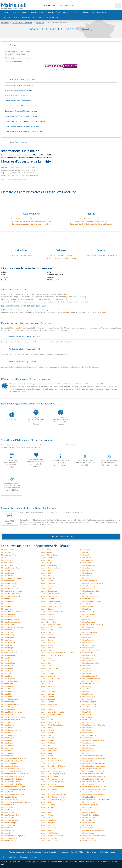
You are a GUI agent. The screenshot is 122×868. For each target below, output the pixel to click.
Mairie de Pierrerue (48, 730)
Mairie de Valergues (48, 823)
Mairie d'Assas (6, 560)
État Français (106, 862)
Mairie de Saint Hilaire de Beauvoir (92, 776)
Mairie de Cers (6, 606)
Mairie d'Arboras (7, 557)
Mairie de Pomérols (8, 735)
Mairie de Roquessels (48, 753)
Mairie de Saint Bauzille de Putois (53, 761)
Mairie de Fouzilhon (8, 632)
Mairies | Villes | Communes (22, 23)
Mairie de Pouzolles (87, 738)
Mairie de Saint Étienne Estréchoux (14, 769)
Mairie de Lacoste (86, 653)
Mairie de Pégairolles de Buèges (52, 725)
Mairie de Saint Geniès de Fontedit (53, 771)
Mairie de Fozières (47, 632)
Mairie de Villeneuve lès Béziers (52, 836)
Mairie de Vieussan (87, 833)
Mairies (6, 12)
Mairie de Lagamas (8, 655)
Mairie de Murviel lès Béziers (11, 712)
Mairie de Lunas (7, 684)
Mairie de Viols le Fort (88, 841)
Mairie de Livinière (47, 650)
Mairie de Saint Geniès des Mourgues (15, 774)
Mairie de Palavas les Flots (50, 722)
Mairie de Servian (86, 807)
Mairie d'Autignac (47, 563)
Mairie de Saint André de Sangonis (14, 758)
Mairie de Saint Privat (9, 797)
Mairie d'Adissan (47, 550)
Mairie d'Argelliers (47, 557)
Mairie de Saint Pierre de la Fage (13, 794)
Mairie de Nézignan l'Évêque (51, 715)
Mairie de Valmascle (8, 825)
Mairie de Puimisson (9, 745)
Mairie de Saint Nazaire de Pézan (13, 792)
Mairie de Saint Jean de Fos (11, 782)
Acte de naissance (20, 12)
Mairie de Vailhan (86, 820)
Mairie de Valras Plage (49, 825)
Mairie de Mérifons (87, 691)
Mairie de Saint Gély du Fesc (11, 771)
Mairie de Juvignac (8, 648)
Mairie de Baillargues (88, 565)
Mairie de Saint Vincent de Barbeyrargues (95, 800)
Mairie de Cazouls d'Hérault (51, 601)
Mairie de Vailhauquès (9, 823)
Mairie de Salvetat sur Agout (90, 650)
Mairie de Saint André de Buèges (92, 756)
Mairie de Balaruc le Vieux (10, 568)
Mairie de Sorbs (86, 810)
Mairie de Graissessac (9, 642)
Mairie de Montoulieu (88, 704)
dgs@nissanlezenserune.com (21, 58)
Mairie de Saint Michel (49, 789)
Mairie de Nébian (86, 712)
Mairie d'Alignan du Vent (50, 555)
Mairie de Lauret (7, 660)
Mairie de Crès (46, 666)
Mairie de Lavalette (87, 660)
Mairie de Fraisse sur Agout (90, 632)
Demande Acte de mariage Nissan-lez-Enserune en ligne (31, 221)
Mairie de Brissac (47, 581)
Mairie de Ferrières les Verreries (13, 627)
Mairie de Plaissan (47, 733)
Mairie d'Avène (85, 563)
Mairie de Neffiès (7, 715)
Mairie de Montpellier (9, 707)
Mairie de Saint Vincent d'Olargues (53, 800)
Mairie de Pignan (86, 730)
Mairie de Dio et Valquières (11, 622)
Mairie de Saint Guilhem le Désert (13, 776)
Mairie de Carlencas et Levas (11, 591)
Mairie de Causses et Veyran (51, 596)
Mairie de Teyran (47, 815)
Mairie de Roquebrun (88, 751)
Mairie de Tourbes (8, 817)
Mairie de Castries (86, 594)
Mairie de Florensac (87, 627)
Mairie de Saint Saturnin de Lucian (53, 797)
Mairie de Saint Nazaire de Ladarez (93, 789)
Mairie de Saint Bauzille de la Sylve (92, 758)
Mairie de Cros (85, 666)
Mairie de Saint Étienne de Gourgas (93, 766)
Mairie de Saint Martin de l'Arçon (13, 787)
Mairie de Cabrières (48, 583)
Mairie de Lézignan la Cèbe (90, 676)
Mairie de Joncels (47, 645)
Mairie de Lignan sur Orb (10, 681)
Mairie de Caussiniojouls (89, 596)
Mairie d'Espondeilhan (49, 622)
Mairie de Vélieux (7, 828)
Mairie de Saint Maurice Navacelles (14, 789)
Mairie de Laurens (87, 658)
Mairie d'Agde (85, 550)
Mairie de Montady (48, 697)
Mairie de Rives (7, 676)
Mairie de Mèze (7, 694)
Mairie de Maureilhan (48, 691)
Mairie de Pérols (47, 727)
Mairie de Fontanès (8, 630)
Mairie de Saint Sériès (88, 797)
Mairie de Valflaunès (87, 823)
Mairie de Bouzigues (48, 578)
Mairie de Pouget (7, 668)
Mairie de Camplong (87, 586)
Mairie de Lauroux (47, 660)
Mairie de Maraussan (48, 686)
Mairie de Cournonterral (10, 619)
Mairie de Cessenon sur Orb (51, 606)
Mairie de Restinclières (49, 748)
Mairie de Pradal (86, 668)
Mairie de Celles (86, 604)
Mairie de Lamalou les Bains (51, 655)
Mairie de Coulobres (8, 617)
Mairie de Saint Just (87, 784)
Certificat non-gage (11, 17)
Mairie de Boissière (47, 648)
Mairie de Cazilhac (8, 601)
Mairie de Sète (6, 810)
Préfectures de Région (49, 862)
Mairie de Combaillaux (9, 614)
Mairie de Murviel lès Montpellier (53, 712)
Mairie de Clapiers (47, 609)
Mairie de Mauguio (8, 691)
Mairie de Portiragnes (88, 735)
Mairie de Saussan (8, 805)
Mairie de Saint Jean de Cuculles (91, 779)
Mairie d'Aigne (85, 552)
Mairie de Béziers (7, 576)
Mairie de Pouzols (8, 740)
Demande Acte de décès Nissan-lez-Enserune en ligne (31, 224)
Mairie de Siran (46, 810)
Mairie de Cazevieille (87, 599)
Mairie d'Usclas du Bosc (10, 820)
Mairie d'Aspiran (86, 557)
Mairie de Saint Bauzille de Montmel (14, 761)
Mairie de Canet (46, 588)
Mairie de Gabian (47, 635)
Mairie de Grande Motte (10, 650)
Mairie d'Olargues (86, 717)
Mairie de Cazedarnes (48, 599)
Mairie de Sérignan (47, 807)
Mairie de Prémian (8, 743)
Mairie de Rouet (7, 756)
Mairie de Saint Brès (87, 761)
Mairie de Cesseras (87, 606)
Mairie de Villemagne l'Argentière (13, 836)
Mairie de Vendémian (88, 828)
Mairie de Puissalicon (48, 745)
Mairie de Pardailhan (88, 722)
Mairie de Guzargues (48, 642)
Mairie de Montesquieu (89, 702)
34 (59, 310)
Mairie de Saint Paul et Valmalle (91, 792)
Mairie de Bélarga (7, 573)
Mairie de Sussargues (88, 812)
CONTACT (5, 862)
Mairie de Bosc (46, 663)
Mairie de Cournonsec (88, 617)
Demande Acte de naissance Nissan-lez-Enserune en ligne (31, 219)
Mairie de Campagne (48, 586)
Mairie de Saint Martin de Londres (53, 787)
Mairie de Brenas (86, 578)
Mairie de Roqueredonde (10, 753)
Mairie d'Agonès (47, 552)
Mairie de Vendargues (49, 828)
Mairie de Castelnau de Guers (12, 594)
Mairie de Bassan (86, 568)
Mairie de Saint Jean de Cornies (52, 779)
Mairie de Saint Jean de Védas (12, 784)
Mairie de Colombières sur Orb (52, 612)
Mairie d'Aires (6, 673)
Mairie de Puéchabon (48, 743)
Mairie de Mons (7, 697)
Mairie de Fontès (47, 630)
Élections (115, 862)
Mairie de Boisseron (48, 576)
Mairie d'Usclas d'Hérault (89, 817)
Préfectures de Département (89, 862)
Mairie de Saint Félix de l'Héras (52, 769)
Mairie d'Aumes (7, 563)
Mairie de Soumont (48, 812)
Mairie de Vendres (8, 830)
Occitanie (65, 294)
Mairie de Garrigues (48, 637)
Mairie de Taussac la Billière (11, 815)
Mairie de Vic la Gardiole (49, 833)
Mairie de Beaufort (8, 570)
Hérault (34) (40, 23)
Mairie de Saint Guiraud (49, 776)
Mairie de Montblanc (9, 702)
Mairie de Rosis (86, 753)
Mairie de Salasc (46, 802)
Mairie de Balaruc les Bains (50, 568)
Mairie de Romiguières (49, 751)
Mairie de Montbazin (88, 699)
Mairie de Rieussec (87, 748)
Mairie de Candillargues (10, 588)
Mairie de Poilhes (86, 733)
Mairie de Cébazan (8, 604)
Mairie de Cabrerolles (9, 583)
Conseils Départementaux (68, 862)
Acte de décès (54, 12)
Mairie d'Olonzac (47, 720)
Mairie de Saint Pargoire (49, 792)
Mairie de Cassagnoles (49, 591)
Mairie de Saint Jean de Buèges (12, 779)
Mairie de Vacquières (48, 820)
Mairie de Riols (6, 751)
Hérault (47, 294)
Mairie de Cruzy (86, 619)
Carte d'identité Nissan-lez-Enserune (91, 219)
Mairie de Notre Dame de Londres (14, 717)
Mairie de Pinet (7, 733)
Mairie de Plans (86, 673)
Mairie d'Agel (6, 552)
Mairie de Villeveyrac (9, 841)
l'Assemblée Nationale (18, 328)
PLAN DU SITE (15, 862)
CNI (77, 12)
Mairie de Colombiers (88, 612)
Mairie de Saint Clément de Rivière (92, 763)
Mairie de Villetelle (87, 838)
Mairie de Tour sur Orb (9, 653)
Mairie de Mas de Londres (89, 689)
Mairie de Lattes (47, 658)
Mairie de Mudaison (48, 709)
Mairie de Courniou (48, 617)
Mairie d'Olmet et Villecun (11, 720)
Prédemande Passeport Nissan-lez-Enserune (91, 221)
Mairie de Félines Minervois (51, 624)
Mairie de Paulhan (8, 725)
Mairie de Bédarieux (87, 570)
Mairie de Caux (7, 599)
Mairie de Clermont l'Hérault (11, 612)
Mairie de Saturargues (88, 802)
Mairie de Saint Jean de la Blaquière (53, 782)
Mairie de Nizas (86, 715)
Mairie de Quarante (8, 748)
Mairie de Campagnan (9, 586)
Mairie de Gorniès (47, 640)
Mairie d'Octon (46, 717)
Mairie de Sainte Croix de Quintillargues (15, 802)
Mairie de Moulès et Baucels (90, 707)
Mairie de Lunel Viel (87, 684)
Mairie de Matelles (47, 673)
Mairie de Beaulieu (47, 570)
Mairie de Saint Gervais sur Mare (92, 774)
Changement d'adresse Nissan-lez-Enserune (101, 255)
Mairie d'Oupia (85, 720)
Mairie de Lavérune (8, 663)
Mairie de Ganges (7, 637)
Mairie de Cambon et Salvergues (92, 583)
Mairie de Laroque (8, 658)
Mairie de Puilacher (87, 743)
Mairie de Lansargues (88, 655)
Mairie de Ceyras (7, 609)
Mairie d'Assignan (47, 560)
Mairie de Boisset (86, 576)
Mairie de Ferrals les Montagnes (92, 624)
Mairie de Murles (86, 709)
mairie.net (5, 23)
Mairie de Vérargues (48, 830)
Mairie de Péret (7, 727)
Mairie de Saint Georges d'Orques (53, 774)
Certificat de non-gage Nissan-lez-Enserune (61, 258)
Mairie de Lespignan (48, 676)
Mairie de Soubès (7, 812)
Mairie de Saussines (48, 805)
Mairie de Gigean (86, 637)
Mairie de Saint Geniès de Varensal (92, 771)
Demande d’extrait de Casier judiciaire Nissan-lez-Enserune (91, 224)
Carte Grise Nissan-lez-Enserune (61, 255)
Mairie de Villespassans (49, 838)
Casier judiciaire (29, 17)
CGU (3, 864)
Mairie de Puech (7, 671)
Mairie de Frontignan (9, 635)
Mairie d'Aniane (86, 555)
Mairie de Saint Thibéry (10, 800)
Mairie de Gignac (7, 640)
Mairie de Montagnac (88, 697)
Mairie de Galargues (87, 635)
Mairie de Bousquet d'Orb (89, 663)
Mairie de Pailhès (7, 722)
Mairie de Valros (86, 825)
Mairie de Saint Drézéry (10, 766)
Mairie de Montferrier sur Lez (12, 704)
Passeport (67, 12)
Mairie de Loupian (87, 681)
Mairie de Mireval (86, 694)
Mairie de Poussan (47, 738)
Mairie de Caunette (87, 648)
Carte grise (102, 12)
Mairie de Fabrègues (87, 622)
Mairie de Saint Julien (48, 784)
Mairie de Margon (86, 686)
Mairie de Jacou (7, 645)
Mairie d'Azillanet (7, 565)
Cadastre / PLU (88, 12)
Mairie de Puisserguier (88, 745)
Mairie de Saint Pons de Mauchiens (53, 794)
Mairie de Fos (85, 630)
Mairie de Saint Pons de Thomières (93, 794)
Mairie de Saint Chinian (10, 763)
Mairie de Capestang (87, 588)
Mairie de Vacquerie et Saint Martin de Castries (58, 653)
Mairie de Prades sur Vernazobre (92, 740)
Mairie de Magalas (8, 686)
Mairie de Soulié (46, 671)
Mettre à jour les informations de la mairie (14, 179)
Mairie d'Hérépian (87, 642)
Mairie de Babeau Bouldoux (51, 565)
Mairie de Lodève (47, 681)
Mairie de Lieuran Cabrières (51, 679)
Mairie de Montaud (48, 699)
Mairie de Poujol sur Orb (50, 668)
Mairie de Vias (6, 833)
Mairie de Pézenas (87, 727)
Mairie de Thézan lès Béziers (90, 815)
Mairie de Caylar (7, 666)
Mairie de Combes (47, 614)
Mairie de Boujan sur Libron (11, 578)
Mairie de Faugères (8, 624)
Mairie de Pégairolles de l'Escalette (92, 725)
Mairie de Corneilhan (88, 614)
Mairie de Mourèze (8, 709)
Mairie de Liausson (8, 679)
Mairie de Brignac (7, 581)
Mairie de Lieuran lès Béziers (90, 679)
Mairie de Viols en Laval (49, 841)
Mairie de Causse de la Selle (11, 596)
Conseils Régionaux (32, 862)
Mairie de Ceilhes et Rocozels (51, 604)
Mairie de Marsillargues (49, 689)
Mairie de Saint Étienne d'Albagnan (53, 766)
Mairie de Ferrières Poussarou (52, 627)
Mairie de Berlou (47, 573)
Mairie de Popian (47, 735)
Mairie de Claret (86, 609)
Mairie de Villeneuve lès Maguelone (93, 836)
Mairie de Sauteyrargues (89, 805)
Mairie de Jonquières (87, 645)
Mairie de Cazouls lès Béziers (90, 601)
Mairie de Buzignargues (89, 581)
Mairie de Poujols (7, 738)
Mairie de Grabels (86, 640)
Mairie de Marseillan (8, 689)
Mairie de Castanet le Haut (90, 591)
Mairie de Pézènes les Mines (11, 730)
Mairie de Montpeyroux (49, 707)
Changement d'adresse (49, 17)
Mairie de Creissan (47, 619)
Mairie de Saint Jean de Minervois (92, 782)
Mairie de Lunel (46, 684)
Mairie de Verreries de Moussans (92, 830)
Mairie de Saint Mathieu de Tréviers (93, 787)
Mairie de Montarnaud (9, 699)
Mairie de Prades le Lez (49, 740)
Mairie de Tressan (47, 817)
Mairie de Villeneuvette (10, 838)
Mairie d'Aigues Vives (9, 555)
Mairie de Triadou (86, 671)
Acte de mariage (38, 12)
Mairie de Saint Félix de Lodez (91, 769)
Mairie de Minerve (47, 694)
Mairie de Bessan (86, 573)
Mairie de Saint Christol (49, 763)
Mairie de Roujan (47, 756)
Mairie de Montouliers (49, 704)
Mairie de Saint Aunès (49, 758)
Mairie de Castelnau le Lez (50, 594)
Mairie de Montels (47, 702)
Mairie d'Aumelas (86, 560)
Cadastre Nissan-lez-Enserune (21, 255)
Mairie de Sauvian (8, 807)
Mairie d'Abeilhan (8, 550)
